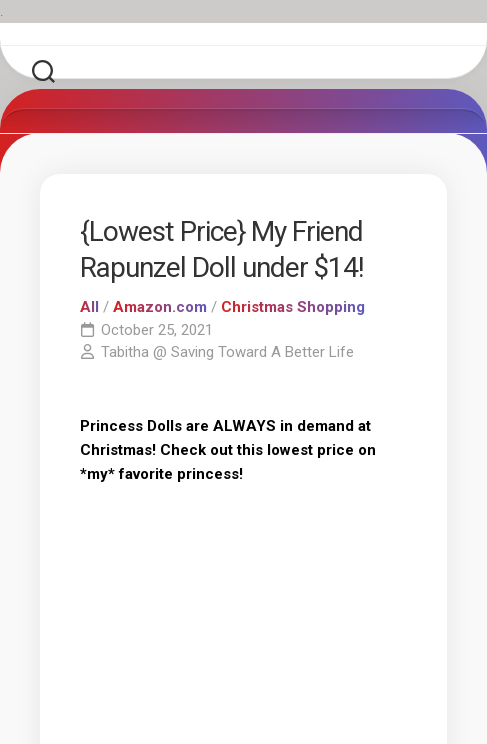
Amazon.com (160, 307)
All (89, 307)
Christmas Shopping (293, 307)
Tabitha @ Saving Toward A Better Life (227, 352)
